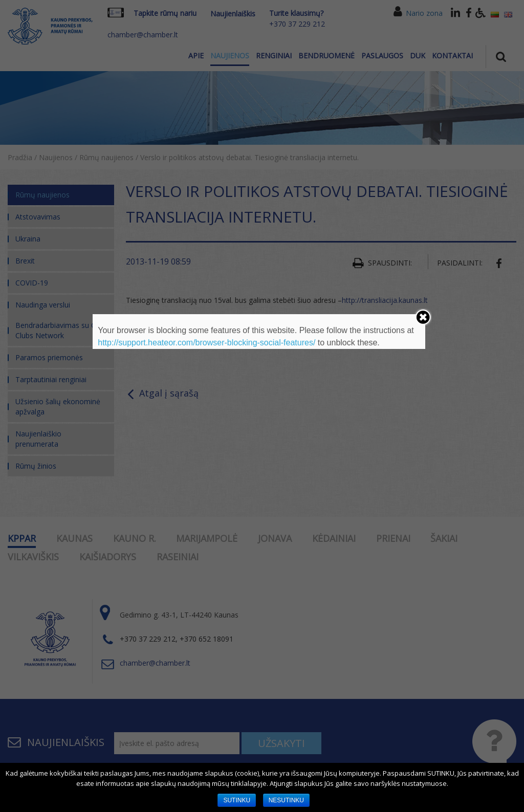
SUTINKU (237, 800)
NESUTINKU (286, 800)
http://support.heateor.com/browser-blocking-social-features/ (206, 343)
